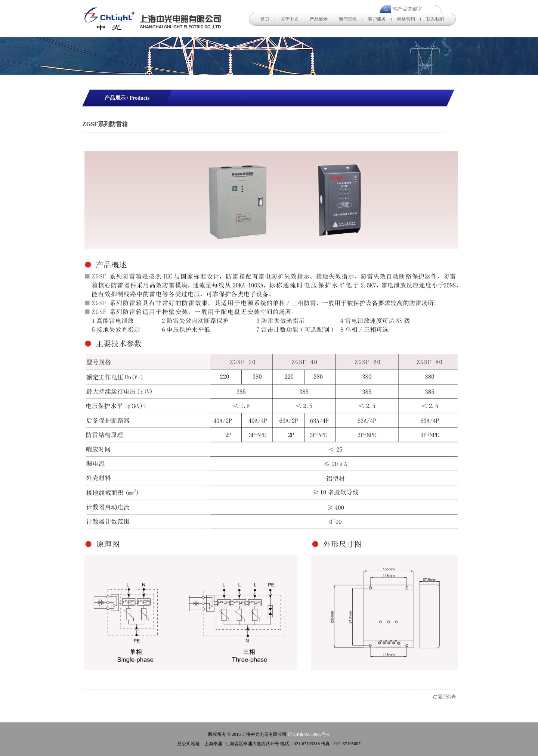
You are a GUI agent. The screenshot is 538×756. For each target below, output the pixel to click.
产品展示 (319, 19)
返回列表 (447, 697)
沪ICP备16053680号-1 (309, 734)
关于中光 (290, 19)
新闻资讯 (348, 19)
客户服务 (377, 19)
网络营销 (406, 19)
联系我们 (435, 19)
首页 (265, 19)
